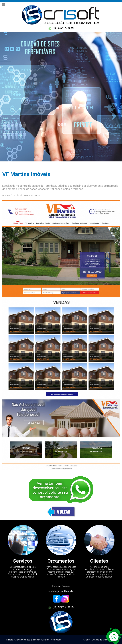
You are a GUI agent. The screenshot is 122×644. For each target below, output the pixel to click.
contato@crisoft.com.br (61, 591)
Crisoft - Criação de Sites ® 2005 (99, 640)
